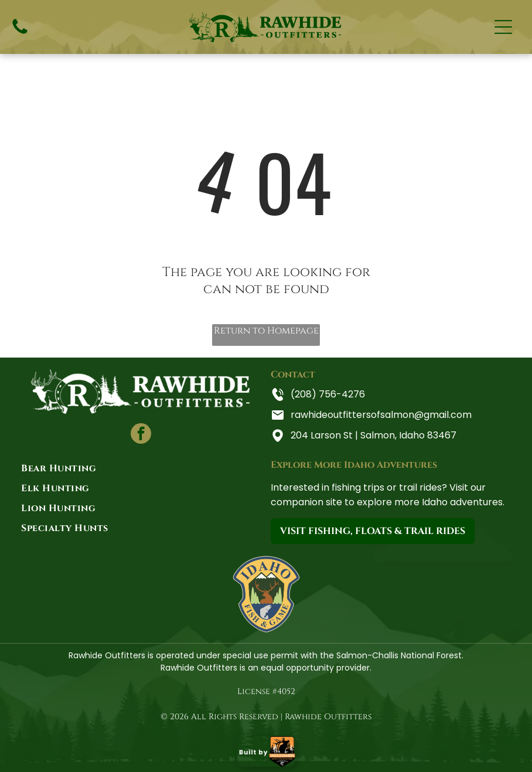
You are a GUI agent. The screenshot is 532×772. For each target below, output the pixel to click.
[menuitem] (141, 468)
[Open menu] (503, 27)
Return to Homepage (266, 331)
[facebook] (141, 435)
